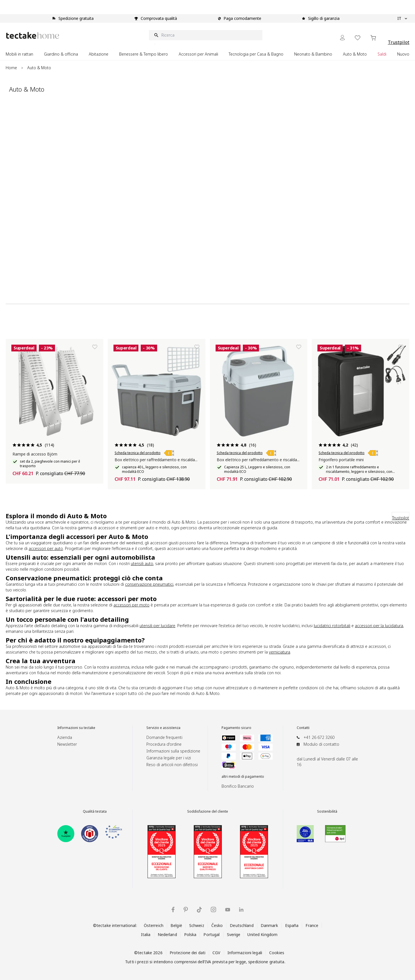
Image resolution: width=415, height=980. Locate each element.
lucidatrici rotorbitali (332, 626)
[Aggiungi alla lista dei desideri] (95, 347)
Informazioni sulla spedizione (173, 751)
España (292, 925)
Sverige (234, 934)
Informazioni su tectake (76, 728)
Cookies (277, 953)
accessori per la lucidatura (379, 626)
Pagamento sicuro (236, 728)
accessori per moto (131, 605)
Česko (217, 925)
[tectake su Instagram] (213, 910)
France (312, 925)
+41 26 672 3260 (319, 737)
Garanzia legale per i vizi (169, 758)
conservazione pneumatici (149, 584)
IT (402, 18)
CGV (216, 953)
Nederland (167, 934)
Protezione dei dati (188, 953)
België (176, 925)
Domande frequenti (164, 737)
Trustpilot (399, 42)
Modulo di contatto (321, 744)
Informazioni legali (245, 953)
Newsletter (67, 744)
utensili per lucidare (157, 626)
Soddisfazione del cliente (208, 812)
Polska (190, 934)
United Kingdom (262, 934)
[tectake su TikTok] (199, 910)
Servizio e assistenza (163, 728)
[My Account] (342, 38)
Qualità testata (95, 812)
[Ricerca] (206, 35)
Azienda (65, 737)
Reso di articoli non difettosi (172, 765)
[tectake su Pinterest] (186, 910)
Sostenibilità (327, 812)
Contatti (303, 728)
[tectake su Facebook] (173, 910)
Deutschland (242, 925)
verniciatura (280, 652)
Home (11, 68)
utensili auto (142, 563)
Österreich (154, 925)
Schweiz (197, 925)
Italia (146, 934)
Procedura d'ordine (164, 744)
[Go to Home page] (33, 35)
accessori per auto (46, 548)
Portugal (211, 934)
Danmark (269, 925)
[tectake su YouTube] (228, 910)
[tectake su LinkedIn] (241, 910)
